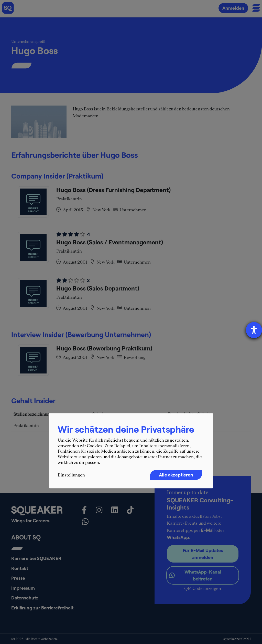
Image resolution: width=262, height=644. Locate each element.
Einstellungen (71, 475)
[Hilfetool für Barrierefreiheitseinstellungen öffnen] (254, 330)
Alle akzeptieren (176, 475)
